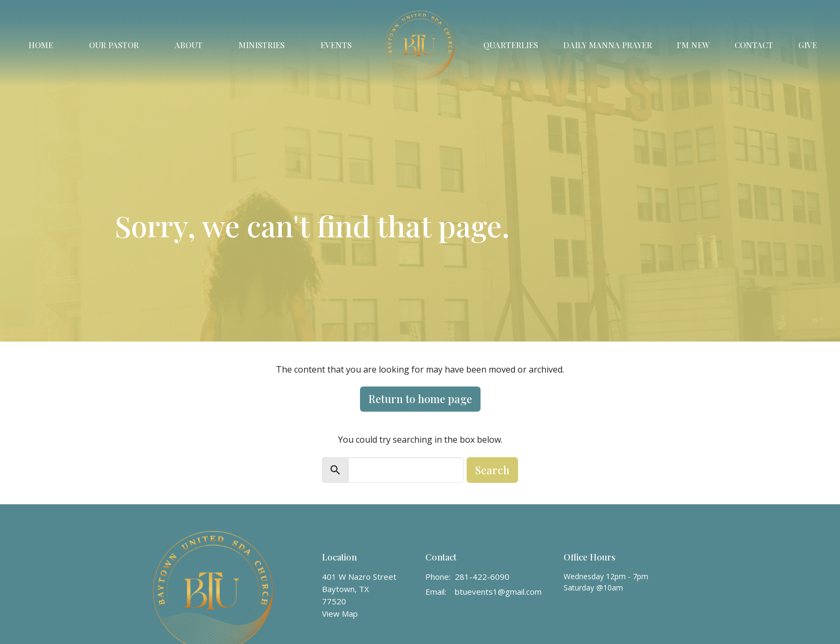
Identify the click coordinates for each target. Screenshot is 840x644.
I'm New (693, 45)
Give (808, 45)
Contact (754, 45)
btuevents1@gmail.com (498, 592)
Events (336, 45)
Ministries (261, 45)
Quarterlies (511, 45)
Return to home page (420, 399)
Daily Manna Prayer (607, 45)
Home (41, 45)
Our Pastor (114, 45)
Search (492, 470)
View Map (340, 613)
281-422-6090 (482, 577)
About (189, 45)
